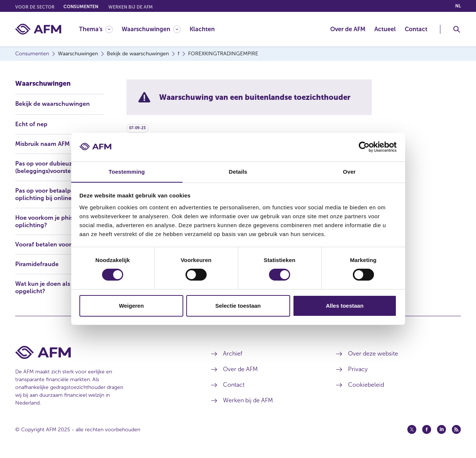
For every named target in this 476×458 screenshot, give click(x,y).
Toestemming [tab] (127, 171)
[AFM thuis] (38, 29)
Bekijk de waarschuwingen (52, 103)
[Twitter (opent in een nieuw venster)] (412, 429)
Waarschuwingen (43, 84)
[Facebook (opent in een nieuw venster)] (427, 429)
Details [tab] (238, 171)
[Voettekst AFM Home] (102, 352)
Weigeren (131, 306)
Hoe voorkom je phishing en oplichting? (55, 221)
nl (458, 6)
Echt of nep (31, 124)
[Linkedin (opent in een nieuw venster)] (441, 429)
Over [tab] (349, 171)
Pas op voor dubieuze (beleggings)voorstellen (48, 167)
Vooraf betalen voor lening (53, 244)
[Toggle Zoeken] (457, 29)
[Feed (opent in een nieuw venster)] (456, 429)
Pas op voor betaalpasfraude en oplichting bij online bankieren (60, 194)
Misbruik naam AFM (42, 143)
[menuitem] (100, 29)
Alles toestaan (345, 306)
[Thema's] (96, 29)
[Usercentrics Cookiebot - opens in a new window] (364, 147)
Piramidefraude (37, 264)
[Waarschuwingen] (151, 29)
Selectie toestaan (238, 306)
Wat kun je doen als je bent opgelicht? (53, 287)
